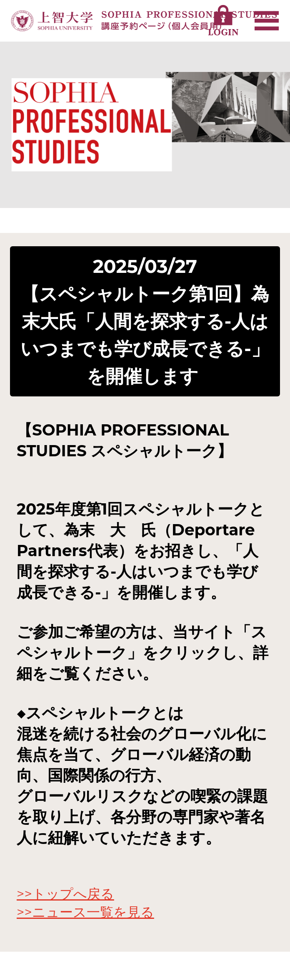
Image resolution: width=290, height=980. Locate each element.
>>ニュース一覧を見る (85, 912)
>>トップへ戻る (65, 894)
